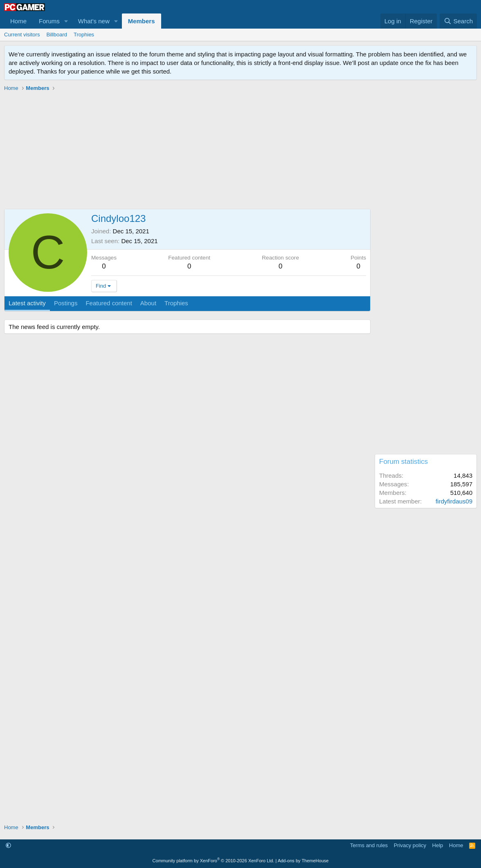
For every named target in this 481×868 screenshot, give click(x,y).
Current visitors (22, 35)
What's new (94, 21)
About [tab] (148, 303)
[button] (66, 21)
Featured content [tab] (109, 303)
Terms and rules (369, 845)
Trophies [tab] (176, 303)
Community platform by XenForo (214, 861)
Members (142, 21)
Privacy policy (410, 845)
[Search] (458, 21)
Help (438, 845)
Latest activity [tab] (27, 303)
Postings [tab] (66, 303)
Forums (49, 21)
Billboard (57, 35)
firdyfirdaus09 (454, 501)
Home (18, 21)
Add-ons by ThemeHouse (303, 861)
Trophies (84, 35)
